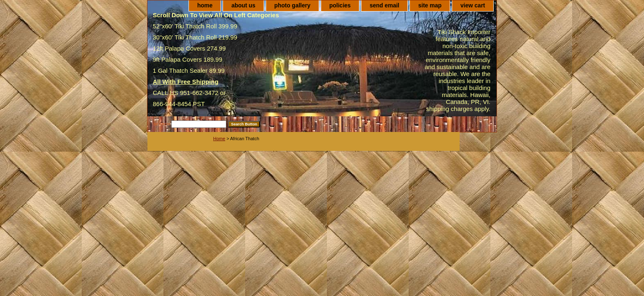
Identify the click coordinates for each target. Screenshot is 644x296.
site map (430, 5)
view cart (473, 5)
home (205, 5)
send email (384, 5)
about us (243, 5)
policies (340, 5)
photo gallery (292, 5)
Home (219, 139)
